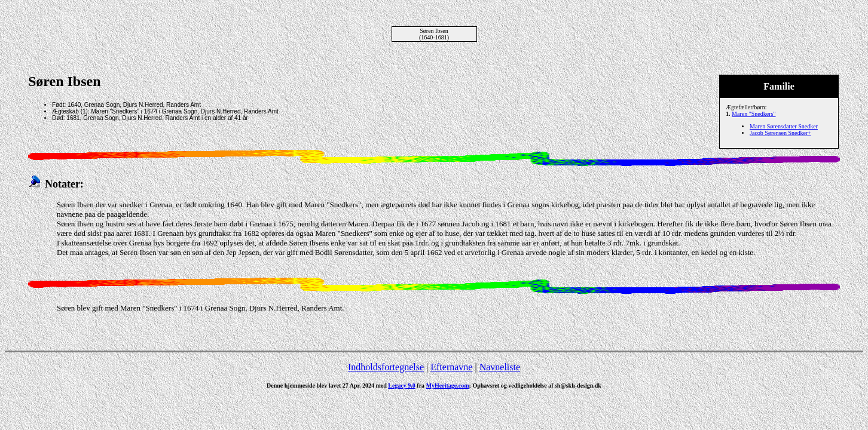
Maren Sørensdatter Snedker (784, 126)
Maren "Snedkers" (754, 114)
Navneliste (500, 367)
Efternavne (451, 367)
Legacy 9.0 (402, 386)
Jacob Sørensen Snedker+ (780, 133)
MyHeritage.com (448, 386)
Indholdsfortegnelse (386, 367)
